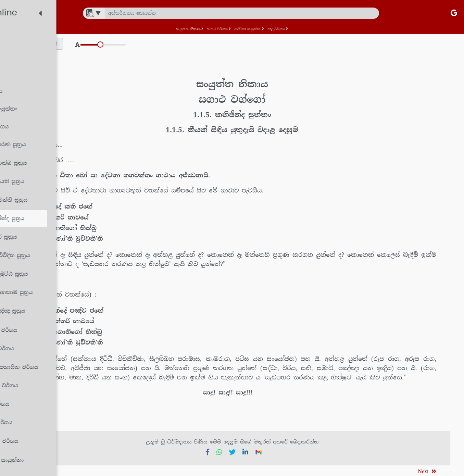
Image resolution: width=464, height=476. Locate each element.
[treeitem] (60, 36)
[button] (142, 44)
